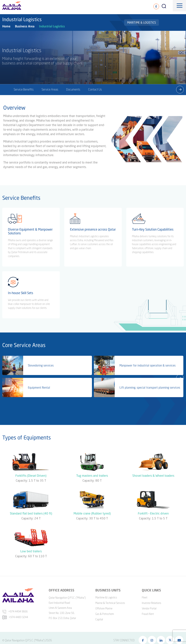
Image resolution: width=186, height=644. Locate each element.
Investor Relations (151, 603)
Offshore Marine (104, 608)
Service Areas (50, 89)
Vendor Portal (149, 608)
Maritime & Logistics (142, 22)
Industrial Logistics (52, 26)
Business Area (25, 26)
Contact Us (95, 89)
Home (6, 26)
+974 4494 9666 (15, 611)
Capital (99, 619)
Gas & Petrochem (105, 613)
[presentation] (180, 90)
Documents (73, 89)
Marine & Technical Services (110, 603)
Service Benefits (24, 89)
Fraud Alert (148, 613)
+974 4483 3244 (15, 617)
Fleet (145, 597)
